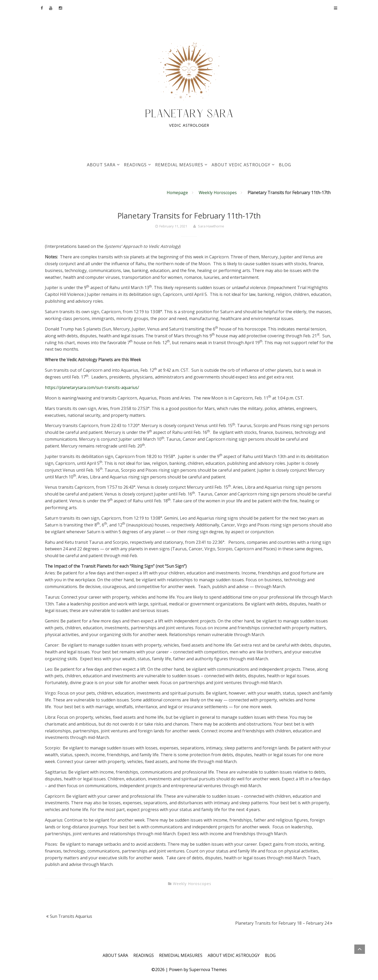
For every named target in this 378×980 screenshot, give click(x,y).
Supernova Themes (208, 970)
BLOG (285, 165)
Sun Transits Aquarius (72, 916)
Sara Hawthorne (211, 226)
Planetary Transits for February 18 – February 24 (281, 923)
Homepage (176, 193)
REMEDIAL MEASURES (179, 165)
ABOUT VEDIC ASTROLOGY (241, 165)
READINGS (135, 165)
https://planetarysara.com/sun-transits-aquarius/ (93, 387)
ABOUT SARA (101, 165)
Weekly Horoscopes (217, 193)
